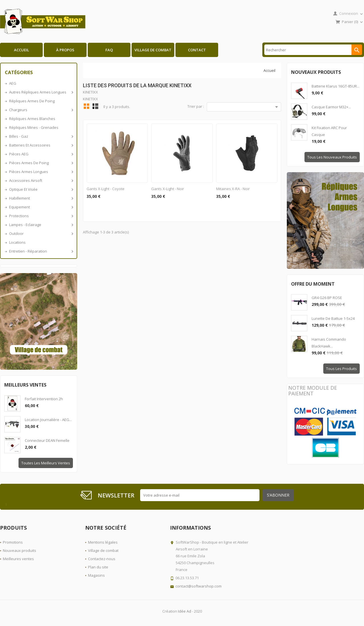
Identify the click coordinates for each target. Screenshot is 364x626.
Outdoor (41, 233)
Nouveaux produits (20, 550)
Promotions (13, 542)
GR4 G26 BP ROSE (327, 298)
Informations (190, 528)
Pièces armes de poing (41, 163)
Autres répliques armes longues (41, 92)
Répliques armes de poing (32, 101)
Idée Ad (185, 611)
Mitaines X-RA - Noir (233, 189)
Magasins (96, 575)
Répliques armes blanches (32, 119)
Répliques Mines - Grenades (34, 127)
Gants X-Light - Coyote (106, 189)
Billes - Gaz (41, 136)
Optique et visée (41, 189)
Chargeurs (41, 110)
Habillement (41, 198)
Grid (87, 106)
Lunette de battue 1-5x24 (333, 318)
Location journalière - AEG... (48, 420)
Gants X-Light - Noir (168, 189)
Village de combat (153, 50)
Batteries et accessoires (41, 145)
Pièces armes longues (41, 172)
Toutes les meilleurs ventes (46, 463)
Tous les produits (341, 369)
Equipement (41, 207)
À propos (65, 50)
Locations (17, 242)
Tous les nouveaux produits (332, 157)
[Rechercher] (313, 50)
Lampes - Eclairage (41, 225)
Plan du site (98, 567)
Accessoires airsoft (41, 180)
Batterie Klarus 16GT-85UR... (336, 86)
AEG (13, 83)
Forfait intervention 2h (44, 399)
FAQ (109, 50)
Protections (41, 216)
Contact (197, 50)
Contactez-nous (102, 559)
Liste (95, 106)
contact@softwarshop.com (199, 586)
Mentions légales (103, 542)
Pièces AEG (41, 154)
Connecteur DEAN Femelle (47, 440)
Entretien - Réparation (41, 251)
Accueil (22, 50)
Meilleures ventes (18, 559)
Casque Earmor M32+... (331, 107)
